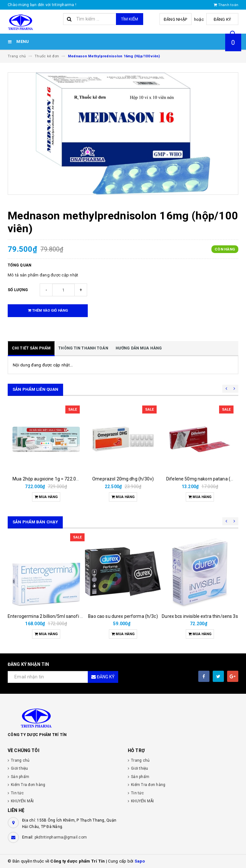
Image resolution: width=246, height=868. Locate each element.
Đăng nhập (175, 19)
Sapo (140, 861)
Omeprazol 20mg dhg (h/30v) (123, 479)
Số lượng (18, 290)
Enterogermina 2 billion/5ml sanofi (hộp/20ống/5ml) (62, 616)
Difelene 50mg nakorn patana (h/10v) (205, 479)
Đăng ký (222, 19)
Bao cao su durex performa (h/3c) (123, 616)
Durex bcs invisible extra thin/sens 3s (200, 616)
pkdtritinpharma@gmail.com (61, 837)
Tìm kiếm (130, 19)
